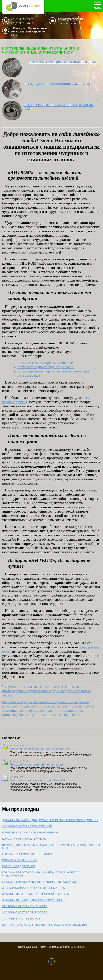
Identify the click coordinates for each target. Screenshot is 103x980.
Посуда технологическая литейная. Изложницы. (39, 882)
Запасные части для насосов (25, 912)
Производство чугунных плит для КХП (38, 780)
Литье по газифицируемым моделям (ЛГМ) (62, 62)
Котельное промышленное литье (27, 854)
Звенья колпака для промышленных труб (33, 888)
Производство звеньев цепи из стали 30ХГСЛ (43, 749)
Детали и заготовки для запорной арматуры (36, 894)
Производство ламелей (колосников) (36, 765)
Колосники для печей (19, 866)
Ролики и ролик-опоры (19, 860)
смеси (46, 367)
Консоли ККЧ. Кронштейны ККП (25, 839)
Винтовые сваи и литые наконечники (31, 833)
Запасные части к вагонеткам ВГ (27, 826)
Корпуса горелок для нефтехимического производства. (45, 925)
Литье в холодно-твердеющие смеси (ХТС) (57, 84)
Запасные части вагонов (21, 919)
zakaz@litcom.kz (71, 19)
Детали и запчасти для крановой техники (34, 900)
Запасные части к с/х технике (25, 906)
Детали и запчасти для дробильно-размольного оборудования (50, 820)
